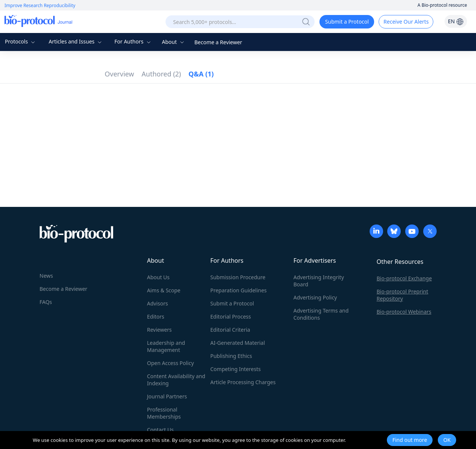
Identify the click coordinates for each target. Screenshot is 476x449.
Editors (156, 317)
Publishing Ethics (231, 356)
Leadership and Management (166, 346)
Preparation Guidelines (239, 290)
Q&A (201, 74)
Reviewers (160, 330)
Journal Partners (167, 396)
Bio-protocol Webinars (404, 312)
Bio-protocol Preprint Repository (403, 295)
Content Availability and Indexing (176, 380)
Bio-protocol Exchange (404, 278)
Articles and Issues (76, 41)
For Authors (133, 41)
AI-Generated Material (238, 343)
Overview (120, 74)
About (174, 42)
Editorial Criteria (230, 330)
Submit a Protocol (347, 22)
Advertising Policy (315, 297)
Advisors (158, 303)
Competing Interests (236, 369)
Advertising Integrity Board (319, 281)
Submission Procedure (238, 277)
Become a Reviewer (218, 42)
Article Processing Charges (243, 382)
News (46, 276)
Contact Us (160, 430)
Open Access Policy (171, 363)
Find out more (410, 440)
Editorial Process (231, 317)
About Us (158, 277)
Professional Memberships (164, 413)
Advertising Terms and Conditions (321, 314)
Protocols (21, 41)
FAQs (46, 302)
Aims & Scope (164, 290)
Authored (161, 74)
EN (456, 21)
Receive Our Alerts (406, 22)
